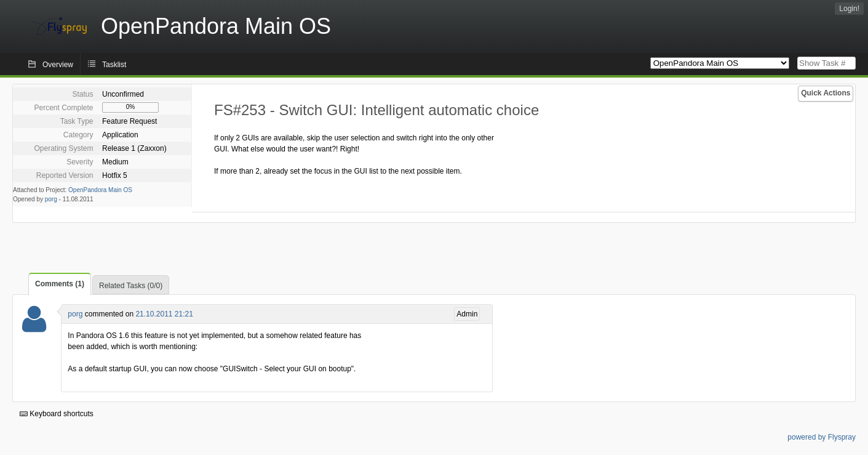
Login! (849, 9)
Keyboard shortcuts (57, 414)
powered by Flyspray (822, 437)
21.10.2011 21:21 (164, 314)
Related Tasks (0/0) (131, 286)
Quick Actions (826, 93)
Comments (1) (60, 284)
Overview (58, 65)
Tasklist (114, 65)
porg (51, 199)
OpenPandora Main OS (100, 190)
